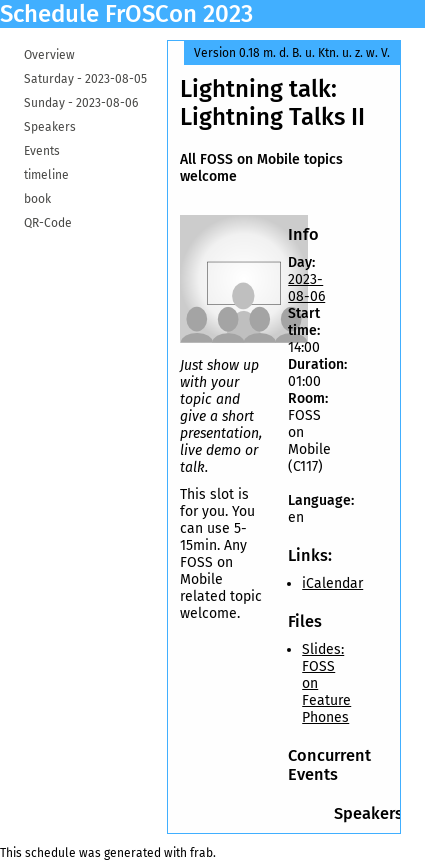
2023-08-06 (306, 288)
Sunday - (81, 103)
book (37, 199)
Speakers (50, 127)
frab (201, 853)
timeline (46, 175)
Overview (49, 55)
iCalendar (332, 583)
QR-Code (48, 223)
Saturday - (85, 79)
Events (42, 151)
